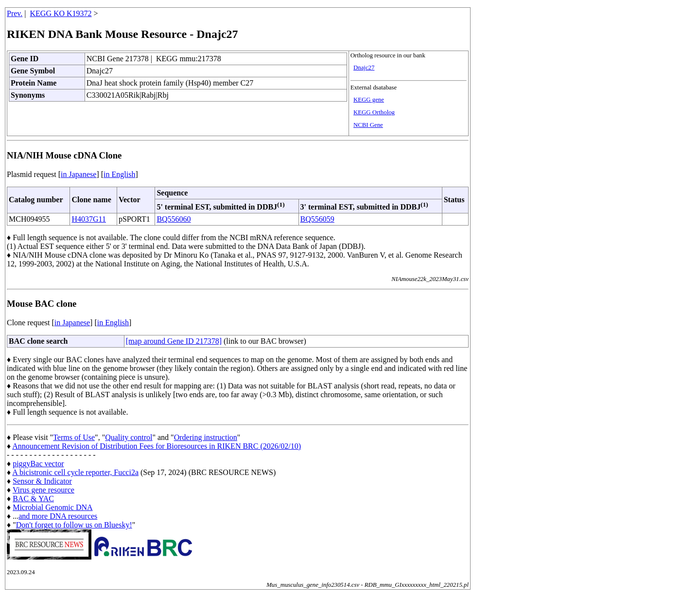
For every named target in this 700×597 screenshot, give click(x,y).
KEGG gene (369, 100)
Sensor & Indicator (42, 481)
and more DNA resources (58, 516)
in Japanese (79, 174)
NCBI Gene (368, 125)
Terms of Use (74, 437)
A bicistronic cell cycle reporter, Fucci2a (75, 472)
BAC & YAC (33, 499)
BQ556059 (317, 219)
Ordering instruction (206, 437)
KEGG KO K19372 (61, 13)
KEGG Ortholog (374, 112)
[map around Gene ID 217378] (174, 341)
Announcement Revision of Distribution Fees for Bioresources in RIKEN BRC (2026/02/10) (157, 446)
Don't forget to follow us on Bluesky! (74, 525)
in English (119, 174)
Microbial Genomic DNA (52, 507)
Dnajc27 (364, 68)
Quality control (129, 437)
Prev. (15, 13)
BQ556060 (174, 219)
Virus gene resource (44, 490)
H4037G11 (89, 219)
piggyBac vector (38, 464)
